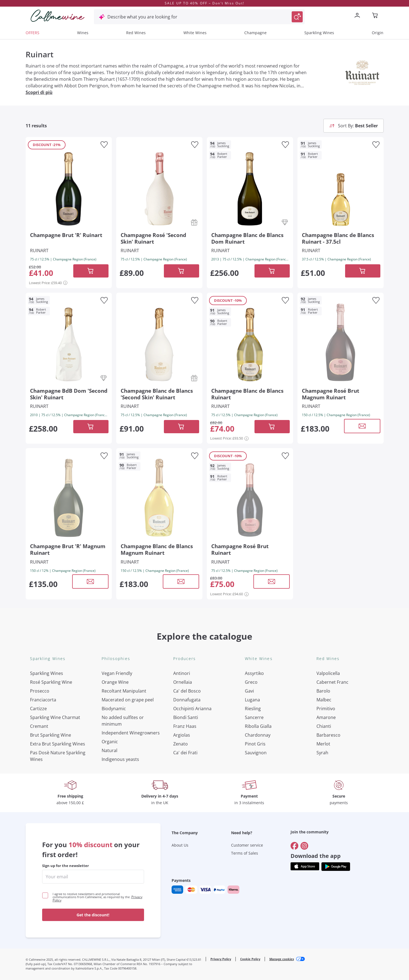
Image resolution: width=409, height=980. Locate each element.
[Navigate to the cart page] (375, 16)
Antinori (182, 673)
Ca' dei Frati (185, 753)
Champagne (255, 33)
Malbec (324, 700)
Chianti (324, 726)
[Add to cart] (91, 271)
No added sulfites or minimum (123, 721)
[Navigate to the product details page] (69, 188)
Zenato (181, 744)
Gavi (249, 691)
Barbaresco (328, 735)
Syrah (322, 753)
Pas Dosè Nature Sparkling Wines (58, 756)
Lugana (252, 700)
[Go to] (294, 846)
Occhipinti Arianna (192, 709)
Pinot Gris (255, 744)
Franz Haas (185, 726)
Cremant (39, 726)
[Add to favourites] (104, 145)
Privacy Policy (221, 959)
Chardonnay (258, 735)
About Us (180, 845)
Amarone (326, 717)
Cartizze (38, 709)
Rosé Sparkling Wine (51, 682)
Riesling (253, 709)
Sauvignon (256, 753)
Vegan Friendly (117, 673)
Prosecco (40, 691)
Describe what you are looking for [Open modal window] (142, 17)
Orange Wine (115, 682)
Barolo (323, 691)
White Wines (195, 33)
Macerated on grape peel (128, 700)
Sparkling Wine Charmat (55, 717)
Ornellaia (183, 682)
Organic (110, 742)
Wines (83, 33)
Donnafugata (187, 700)
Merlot (323, 744)
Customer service (247, 845)
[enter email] (93, 877)
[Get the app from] (305, 867)
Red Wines (136, 33)
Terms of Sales (245, 853)
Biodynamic (114, 709)
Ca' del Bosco (187, 691)
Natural (109, 750)
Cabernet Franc (332, 682)
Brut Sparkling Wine (51, 735)
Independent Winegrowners (131, 733)
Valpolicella (328, 673)
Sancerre (254, 717)
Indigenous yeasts (120, 759)
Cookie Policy (250, 959)
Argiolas (182, 735)
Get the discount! (93, 915)
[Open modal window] (362, 426)
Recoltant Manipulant (124, 691)
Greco (251, 682)
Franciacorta (43, 700)
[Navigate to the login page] (358, 16)
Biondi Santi (186, 717)
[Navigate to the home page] (58, 16)
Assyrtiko (254, 673)
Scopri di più (39, 92)
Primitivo (326, 709)
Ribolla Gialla (258, 726)
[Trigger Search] (297, 17)
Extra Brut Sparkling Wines (58, 744)
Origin (378, 33)
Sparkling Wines (319, 33)
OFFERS (32, 33)
